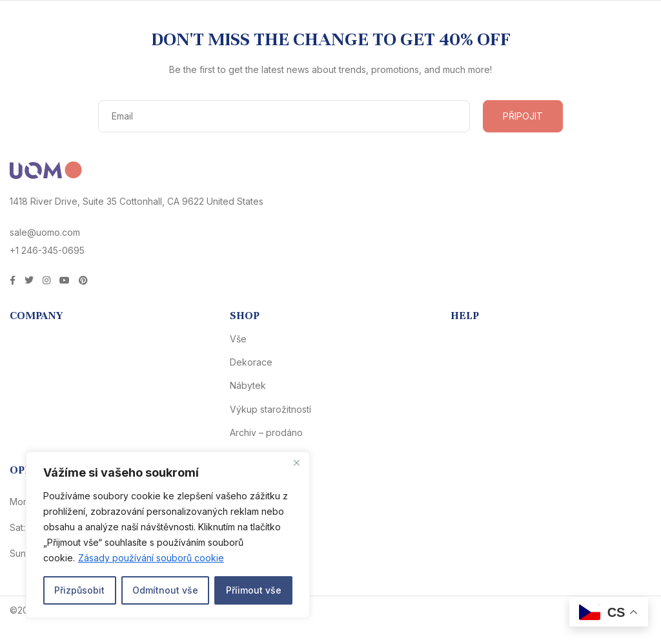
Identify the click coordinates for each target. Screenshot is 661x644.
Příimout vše (254, 590)
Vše (238, 339)
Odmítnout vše (165, 590)
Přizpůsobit (79, 590)
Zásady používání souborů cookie (151, 558)
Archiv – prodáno (266, 432)
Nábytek (248, 385)
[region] (168, 535)
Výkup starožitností (270, 409)
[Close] (296, 462)
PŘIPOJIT (523, 116)
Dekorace (251, 362)
